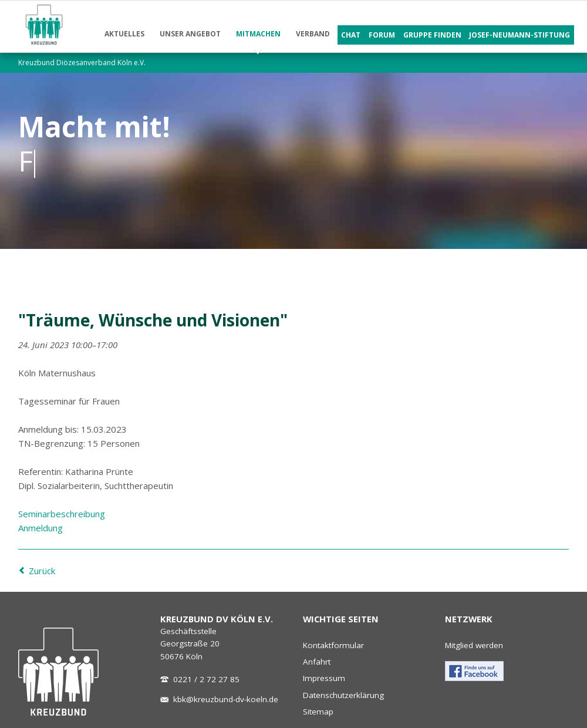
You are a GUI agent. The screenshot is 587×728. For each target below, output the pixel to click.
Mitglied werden (474, 645)
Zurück (42, 571)
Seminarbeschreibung (62, 514)
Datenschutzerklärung (343, 695)
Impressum (324, 678)
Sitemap (318, 712)
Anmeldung (41, 528)
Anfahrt (317, 662)
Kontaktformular (333, 645)
